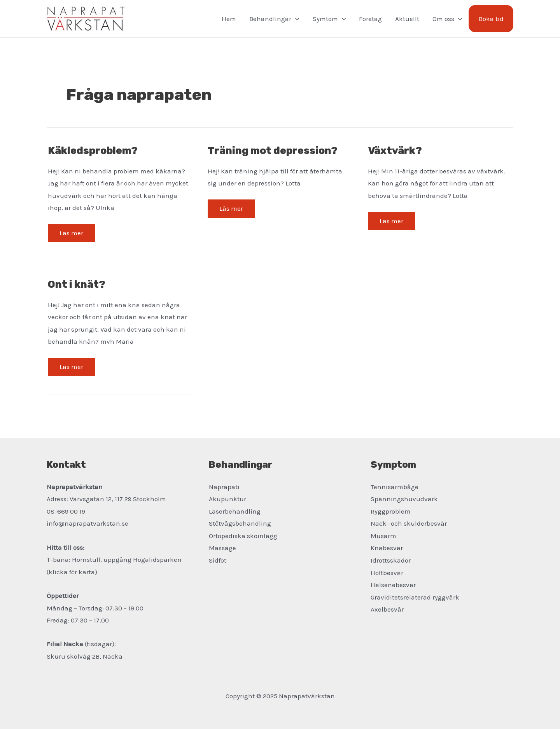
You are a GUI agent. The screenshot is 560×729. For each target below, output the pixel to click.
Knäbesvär (387, 548)
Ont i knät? (77, 284)
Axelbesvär (387, 609)
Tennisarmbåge (395, 487)
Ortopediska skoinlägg (243, 536)
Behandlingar (274, 19)
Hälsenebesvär (393, 585)
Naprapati (224, 487)
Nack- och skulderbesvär (409, 523)
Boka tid (491, 19)
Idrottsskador (391, 560)
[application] (295, 19)
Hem (229, 19)
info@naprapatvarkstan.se (87, 523)
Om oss (447, 19)
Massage (222, 548)
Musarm (383, 536)
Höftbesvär (387, 573)
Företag (370, 19)
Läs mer (71, 235)
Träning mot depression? (273, 151)
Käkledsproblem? (93, 151)
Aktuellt (407, 19)
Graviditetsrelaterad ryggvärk (415, 597)
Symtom (329, 19)
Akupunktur (227, 499)
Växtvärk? (395, 151)
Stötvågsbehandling (240, 523)
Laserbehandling (235, 511)
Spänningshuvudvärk (404, 499)
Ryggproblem (391, 511)
